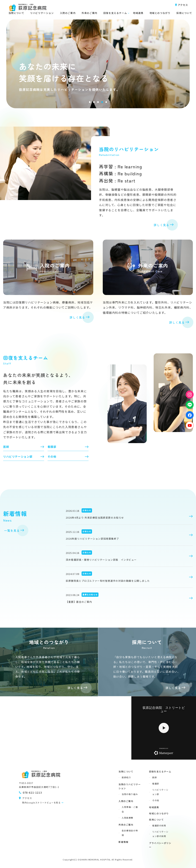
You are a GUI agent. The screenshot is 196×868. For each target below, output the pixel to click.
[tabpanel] (98, 55)
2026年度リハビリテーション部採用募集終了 (92, 539)
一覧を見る (12, 530)
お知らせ (87, 510)
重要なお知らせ (90, 594)
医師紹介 (126, 777)
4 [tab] (102, 102)
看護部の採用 (159, 826)
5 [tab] (106, 102)
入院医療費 (127, 818)
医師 (6, 447)
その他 (52, 456)
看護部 (52, 447)
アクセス (183, 5)
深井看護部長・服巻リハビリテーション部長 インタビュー (101, 560)
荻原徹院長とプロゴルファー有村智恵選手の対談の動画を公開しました (108, 581)
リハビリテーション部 (18, 456)
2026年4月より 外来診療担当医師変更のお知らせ (95, 518)
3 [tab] (98, 102)
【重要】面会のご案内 (79, 602)
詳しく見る (161, 225)
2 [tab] (94, 102)
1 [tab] (90, 102)
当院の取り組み (130, 794)
